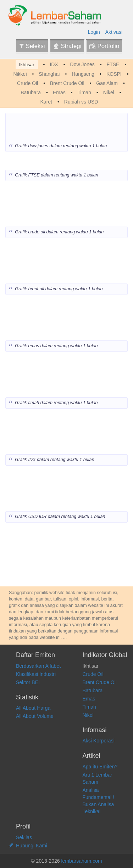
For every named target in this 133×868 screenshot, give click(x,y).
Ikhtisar (27, 65)
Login (94, 32)
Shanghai (49, 74)
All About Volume (35, 716)
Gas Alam (107, 83)
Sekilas (24, 837)
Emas (59, 92)
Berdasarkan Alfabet (38, 666)
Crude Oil (27, 83)
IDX (54, 64)
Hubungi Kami (32, 846)
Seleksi (32, 46)
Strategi (67, 46)
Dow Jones (82, 64)
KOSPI (114, 74)
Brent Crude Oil (67, 83)
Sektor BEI (28, 682)
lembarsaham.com (81, 861)
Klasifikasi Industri (36, 674)
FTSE (113, 64)
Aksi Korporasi (99, 741)
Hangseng (83, 74)
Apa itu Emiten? (100, 767)
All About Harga (33, 708)
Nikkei (20, 74)
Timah (84, 92)
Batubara (31, 92)
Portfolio (104, 46)
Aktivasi (114, 32)
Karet (46, 102)
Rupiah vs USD (81, 102)
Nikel (109, 92)
